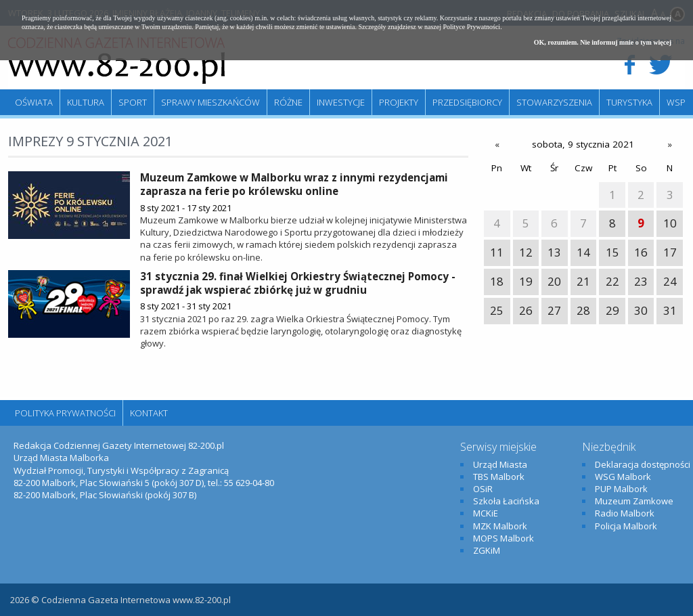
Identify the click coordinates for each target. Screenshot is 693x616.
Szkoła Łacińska (506, 501)
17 (670, 252)
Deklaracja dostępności (643, 464)
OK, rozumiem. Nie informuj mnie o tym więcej (603, 42)
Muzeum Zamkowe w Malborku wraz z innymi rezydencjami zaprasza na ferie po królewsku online (294, 184)
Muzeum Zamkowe (634, 501)
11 (497, 252)
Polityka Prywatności (65, 413)
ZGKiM (487, 550)
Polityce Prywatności (471, 27)
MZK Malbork (500, 526)
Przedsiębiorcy (467, 102)
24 (670, 281)
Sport (133, 102)
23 (641, 281)
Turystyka (629, 102)
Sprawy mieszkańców (210, 102)
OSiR (483, 489)
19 (526, 281)
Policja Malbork (626, 526)
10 (670, 223)
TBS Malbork (499, 477)
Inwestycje (341, 102)
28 (583, 310)
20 (554, 281)
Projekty (399, 102)
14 (583, 252)
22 (612, 281)
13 (554, 252)
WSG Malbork (623, 477)
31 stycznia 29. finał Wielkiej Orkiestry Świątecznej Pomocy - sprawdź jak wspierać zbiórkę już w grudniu (298, 283)
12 (526, 252)
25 (497, 310)
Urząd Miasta (500, 464)
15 (612, 252)
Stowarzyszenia (554, 102)
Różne (288, 102)
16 (641, 252)
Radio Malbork (625, 513)
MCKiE (486, 513)
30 (641, 310)
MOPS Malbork (504, 538)
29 (612, 310)
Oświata (34, 102)
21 (583, 281)
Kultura (86, 102)
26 (526, 310)
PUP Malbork (621, 489)
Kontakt (149, 413)
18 (497, 281)
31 (670, 310)
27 (554, 310)
